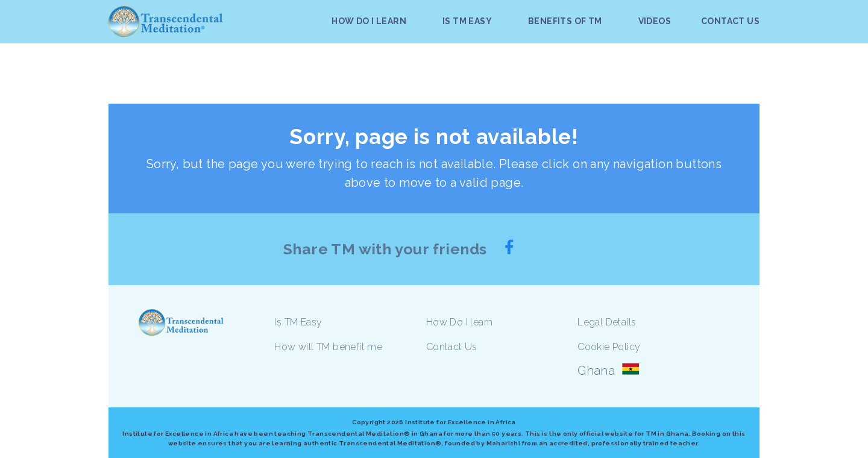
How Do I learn (460, 322)
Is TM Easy (298, 322)
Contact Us (452, 347)
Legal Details (607, 322)
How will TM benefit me (328, 347)
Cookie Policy (609, 347)
